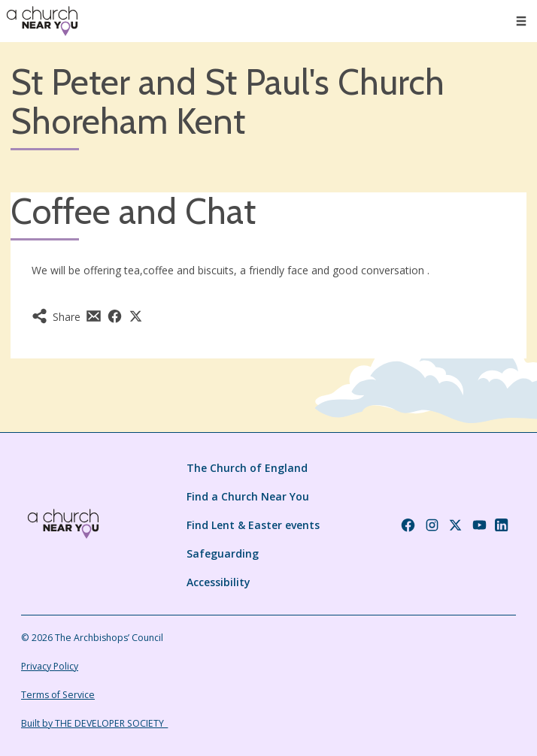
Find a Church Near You (248, 496)
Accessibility (218, 582)
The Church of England (247, 468)
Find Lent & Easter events (253, 525)
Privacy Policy (50, 666)
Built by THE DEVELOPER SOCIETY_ (94, 723)
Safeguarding (223, 553)
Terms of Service (58, 695)
